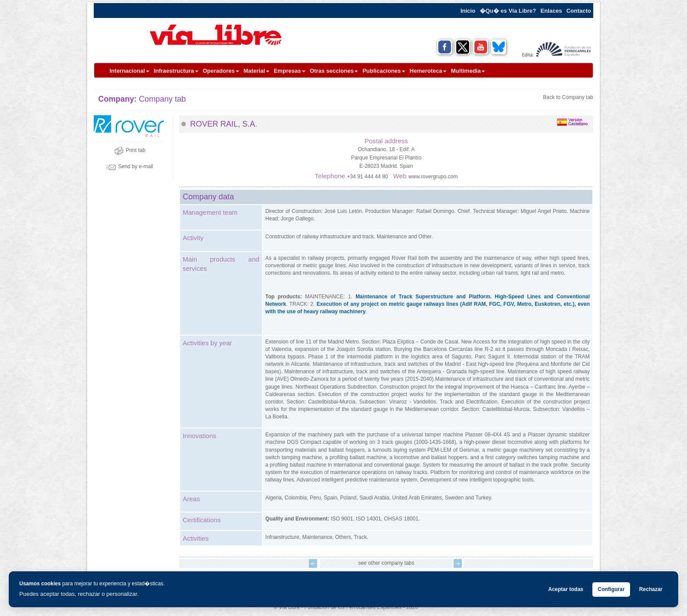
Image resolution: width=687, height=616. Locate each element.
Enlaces (551, 11)
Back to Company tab (568, 97)
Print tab (130, 150)
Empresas (290, 71)
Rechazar (651, 589)
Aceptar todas (566, 589)
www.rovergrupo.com (433, 177)
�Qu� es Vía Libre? (508, 11)
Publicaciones (384, 71)
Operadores (221, 71)
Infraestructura (176, 71)
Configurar (611, 589)
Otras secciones (334, 71)
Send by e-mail (130, 166)
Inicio (468, 11)
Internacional (129, 71)
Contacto (579, 11)
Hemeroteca (428, 71)
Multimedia (468, 71)
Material (257, 71)
